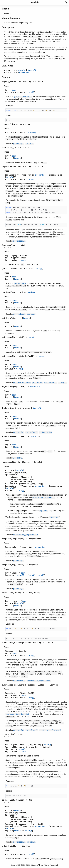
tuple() (32, 70)
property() (9, 70)
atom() (22, 70)
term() (15, 90)
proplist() (9, 73)
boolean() (33, 292)
